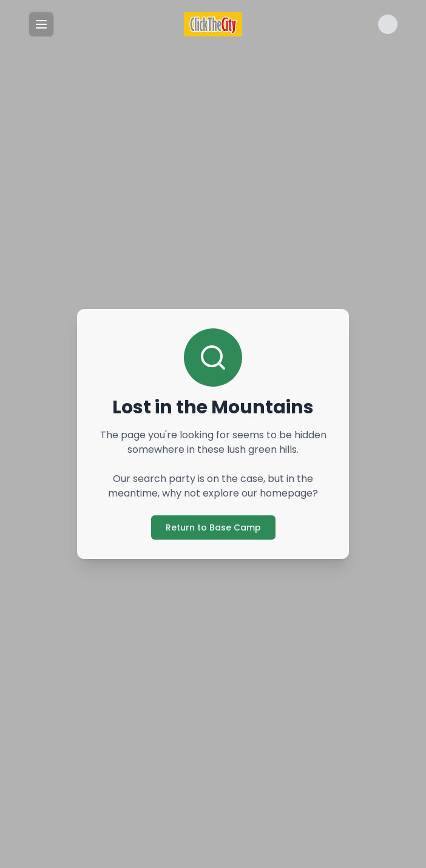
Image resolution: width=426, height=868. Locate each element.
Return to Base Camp (213, 527)
